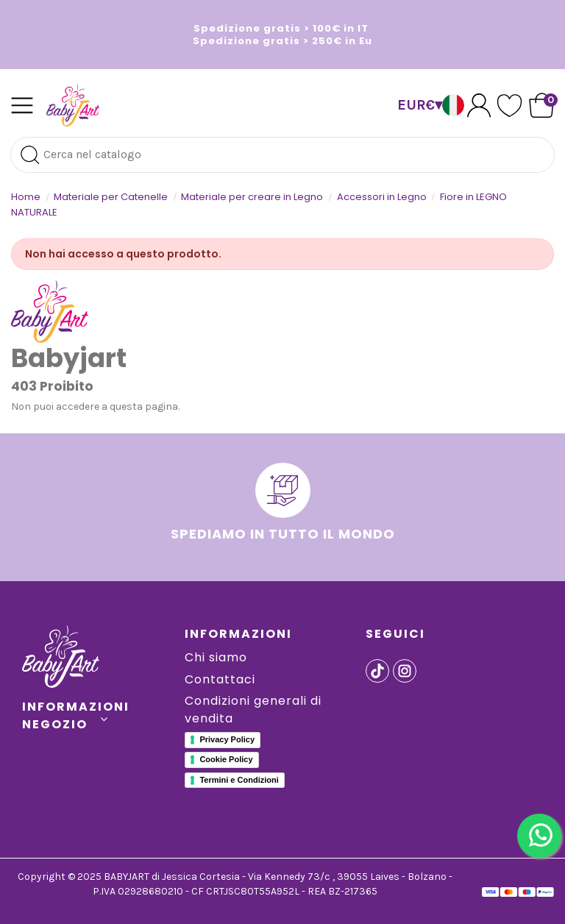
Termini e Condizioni (239, 780)
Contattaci (220, 679)
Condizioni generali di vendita (253, 710)
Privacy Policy (227, 739)
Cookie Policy (226, 759)
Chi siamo (216, 657)
